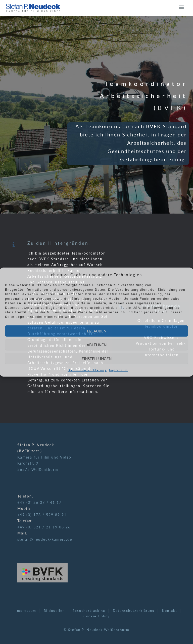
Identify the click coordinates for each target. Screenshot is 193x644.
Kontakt (170, 611)
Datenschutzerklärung (87, 370)
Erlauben (97, 331)
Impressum (118, 370)
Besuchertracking (89, 611)
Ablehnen (97, 345)
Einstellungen (97, 359)
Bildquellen (54, 611)
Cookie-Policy (97, 616)
